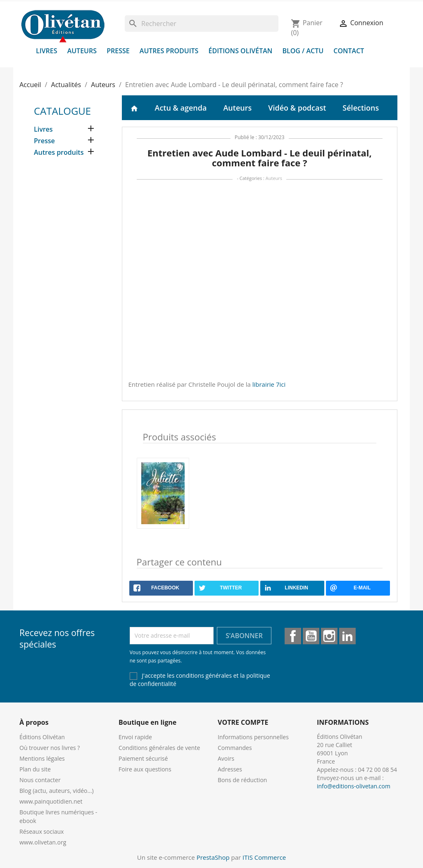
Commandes (235, 748)
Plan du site (35, 769)
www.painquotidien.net (51, 801)
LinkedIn (347, 636)
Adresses (230, 769)
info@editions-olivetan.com (354, 786)
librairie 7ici (269, 384)
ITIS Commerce (264, 857)
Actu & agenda (181, 108)
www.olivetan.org (43, 842)
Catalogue (62, 111)
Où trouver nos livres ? (50, 748)
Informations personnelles (253, 737)
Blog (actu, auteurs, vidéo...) (57, 791)
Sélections (361, 108)
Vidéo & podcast (297, 108)
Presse (118, 51)
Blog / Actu (303, 51)
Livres (47, 51)
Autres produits (169, 51)
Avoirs (226, 758)
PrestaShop (213, 857)
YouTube (311, 636)
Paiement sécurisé (143, 758)
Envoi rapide (135, 737)
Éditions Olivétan (241, 51)
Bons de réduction (242, 780)
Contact (349, 51)
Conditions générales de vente (159, 748)
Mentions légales (42, 758)
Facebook (293, 636)
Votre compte (243, 722)
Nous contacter (40, 780)
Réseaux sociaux (42, 831)
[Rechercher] (202, 24)
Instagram (329, 636)
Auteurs (82, 51)
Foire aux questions (145, 769)
